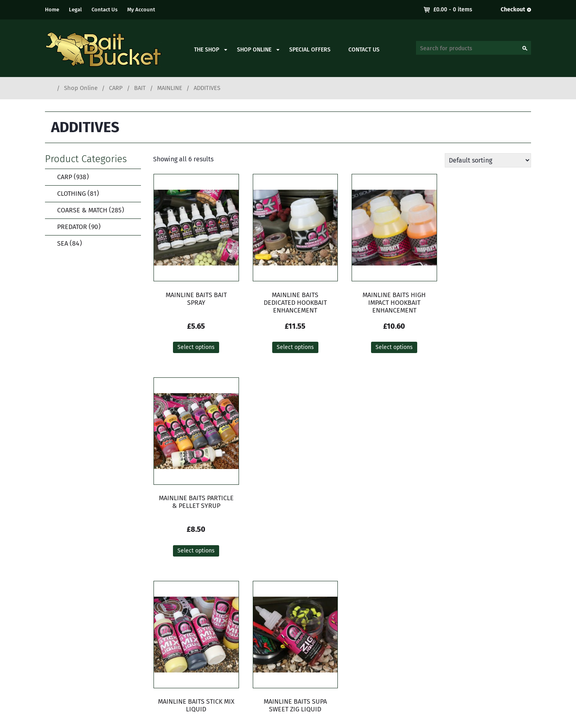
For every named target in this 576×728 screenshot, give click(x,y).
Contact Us (105, 10)
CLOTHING (73, 194)
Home (52, 10)
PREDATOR (74, 227)
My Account (141, 10)
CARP (116, 88)
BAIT (140, 88)
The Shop (207, 50)
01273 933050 (205, 649)
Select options (195, 348)
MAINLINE (170, 88)
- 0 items (453, 10)
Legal (75, 10)
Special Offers (310, 50)
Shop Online (254, 50)
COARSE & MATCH (85, 210)
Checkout (513, 10)
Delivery (477, 624)
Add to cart (292, 553)
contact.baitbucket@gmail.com (231, 659)
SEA (64, 243)
